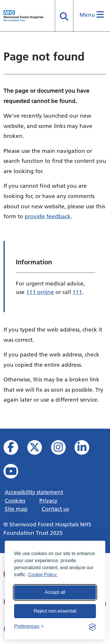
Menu (92, 15)
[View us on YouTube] (15, 473)
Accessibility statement (34, 492)
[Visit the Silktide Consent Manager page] (92, 626)
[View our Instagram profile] (62, 449)
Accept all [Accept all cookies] (55, 592)
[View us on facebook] (15, 449)
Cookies (15, 501)
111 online (40, 292)
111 (77, 292)
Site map (16, 509)
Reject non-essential (55, 611)
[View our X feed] (39, 449)
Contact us (55, 509)
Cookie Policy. (43, 575)
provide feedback (48, 216)
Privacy (48, 501)
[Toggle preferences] (29, 626)
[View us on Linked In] (86, 449)
